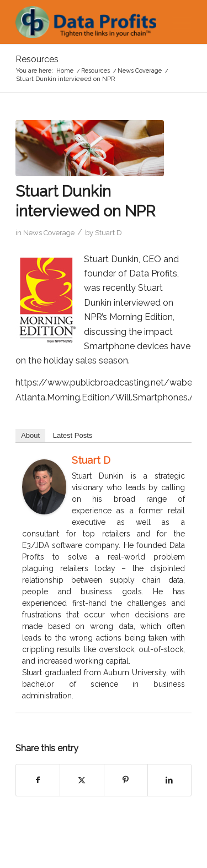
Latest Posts (73, 435)
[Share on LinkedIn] (169, 780)
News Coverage (49, 233)
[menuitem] (176, 22)
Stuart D (108, 233)
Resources (37, 59)
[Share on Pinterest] (126, 780)
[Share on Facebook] (38, 780)
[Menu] (176, 22)
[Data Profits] (86, 22)
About (30, 435)
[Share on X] (82, 780)
